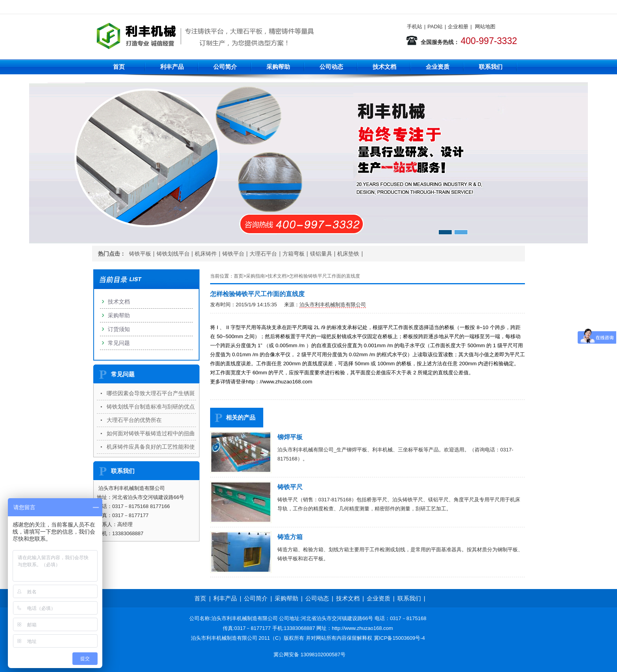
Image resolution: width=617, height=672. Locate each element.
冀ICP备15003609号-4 (399, 638)
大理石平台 (263, 254)
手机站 (415, 27)
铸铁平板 (140, 254)
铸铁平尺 (290, 487)
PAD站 (435, 27)
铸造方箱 (290, 537)
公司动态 (331, 67)
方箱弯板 (294, 254)
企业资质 (438, 67)
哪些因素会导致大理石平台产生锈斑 (151, 393)
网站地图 (485, 27)
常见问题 (119, 343)
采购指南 (255, 276)
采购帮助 (278, 67)
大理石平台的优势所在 (134, 420)
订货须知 (119, 329)
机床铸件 (206, 254)
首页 (119, 67)
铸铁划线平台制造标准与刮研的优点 (151, 407)
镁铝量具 (321, 254)
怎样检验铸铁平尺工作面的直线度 (325, 276)
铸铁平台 (233, 254)
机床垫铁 (348, 254)
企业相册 (458, 27)
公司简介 (225, 67)
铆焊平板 (290, 437)
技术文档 (384, 67)
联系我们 (491, 67)
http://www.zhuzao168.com (362, 628)
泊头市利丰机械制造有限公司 (333, 305)
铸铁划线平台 (173, 254)
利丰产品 (172, 67)
